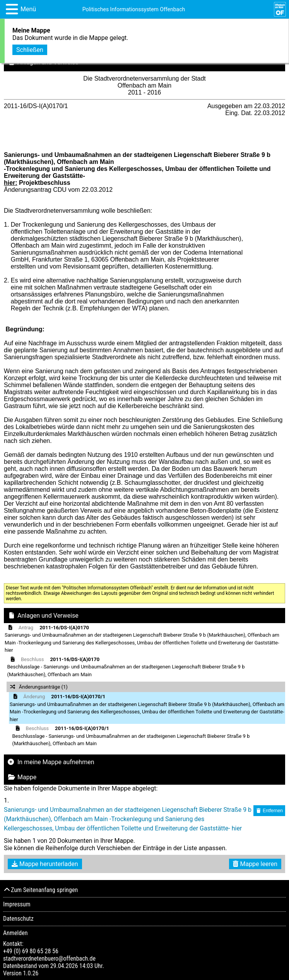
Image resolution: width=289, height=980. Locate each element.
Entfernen (269, 811)
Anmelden (15, 933)
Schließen (30, 49)
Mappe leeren (255, 864)
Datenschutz (18, 919)
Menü (28, 9)
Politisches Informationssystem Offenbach (134, 9)
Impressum (17, 904)
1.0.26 (31, 973)
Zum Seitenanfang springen (40, 890)
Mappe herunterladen (45, 864)
